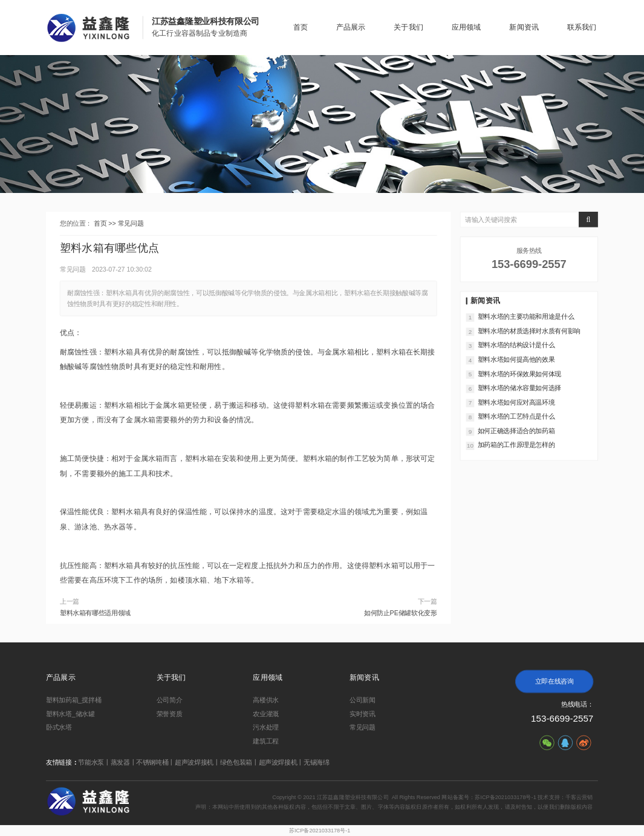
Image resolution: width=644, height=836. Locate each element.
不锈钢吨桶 (152, 762)
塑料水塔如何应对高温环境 (516, 402)
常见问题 (131, 223)
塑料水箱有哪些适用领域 (95, 613)
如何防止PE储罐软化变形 (401, 613)
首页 (301, 28)
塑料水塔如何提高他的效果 (516, 359)
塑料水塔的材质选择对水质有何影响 (529, 331)
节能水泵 (91, 762)
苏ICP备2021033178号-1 (320, 831)
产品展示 (351, 28)
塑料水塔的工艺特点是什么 (516, 416)
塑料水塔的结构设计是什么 (516, 345)
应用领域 (467, 28)
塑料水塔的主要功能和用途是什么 (526, 316)
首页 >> (106, 223)
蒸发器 (120, 762)
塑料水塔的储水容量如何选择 (519, 388)
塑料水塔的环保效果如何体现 (519, 374)
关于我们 (408, 28)
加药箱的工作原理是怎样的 (516, 445)
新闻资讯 (524, 28)
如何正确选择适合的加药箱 (516, 431)
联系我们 (582, 28)
